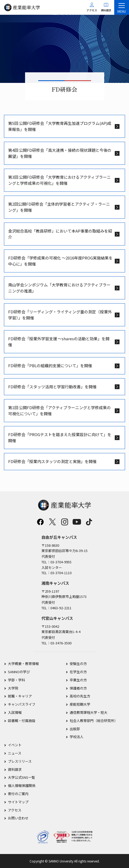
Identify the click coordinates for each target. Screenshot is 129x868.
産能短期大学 (80, 704)
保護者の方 (78, 688)
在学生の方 (78, 672)
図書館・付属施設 (22, 721)
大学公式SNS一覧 (21, 777)
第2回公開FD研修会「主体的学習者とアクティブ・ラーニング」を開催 (59, 207)
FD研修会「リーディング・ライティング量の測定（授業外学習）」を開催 (60, 315)
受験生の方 (78, 664)
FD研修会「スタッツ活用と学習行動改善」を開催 (52, 387)
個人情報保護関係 (22, 786)
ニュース (15, 753)
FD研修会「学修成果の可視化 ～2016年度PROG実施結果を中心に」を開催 (60, 261)
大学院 (13, 688)
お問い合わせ (18, 818)
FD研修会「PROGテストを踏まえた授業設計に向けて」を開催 (60, 437)
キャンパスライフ (22, 704)
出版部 (75, 729)
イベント (15, 745)
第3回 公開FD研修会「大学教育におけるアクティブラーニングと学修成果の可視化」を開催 (59, 180)
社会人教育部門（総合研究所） (94, 721)
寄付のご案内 (18, 794)
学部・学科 (16, 680)
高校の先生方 (80, 696)
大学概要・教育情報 (23, 664)
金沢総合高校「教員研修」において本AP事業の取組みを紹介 (60, 234)
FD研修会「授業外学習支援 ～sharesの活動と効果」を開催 (59, 342)
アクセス (15, 810)
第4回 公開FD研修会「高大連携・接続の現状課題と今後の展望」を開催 (60, 153)
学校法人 (77, 737)
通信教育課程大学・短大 (89, 712)
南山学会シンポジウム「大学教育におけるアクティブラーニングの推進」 (59, 288)
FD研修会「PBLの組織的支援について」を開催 (50, 365)
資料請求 (15, 769)
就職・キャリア (20, 696)
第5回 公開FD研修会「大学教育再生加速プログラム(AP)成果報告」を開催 (60, 126)
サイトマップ (18, 802)
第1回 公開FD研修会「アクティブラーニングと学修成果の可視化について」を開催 (59, 411)
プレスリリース (20, 761)
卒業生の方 (78, 680)
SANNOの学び (19, 672)
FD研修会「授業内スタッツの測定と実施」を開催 (52, 461)
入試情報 (15, 712)
